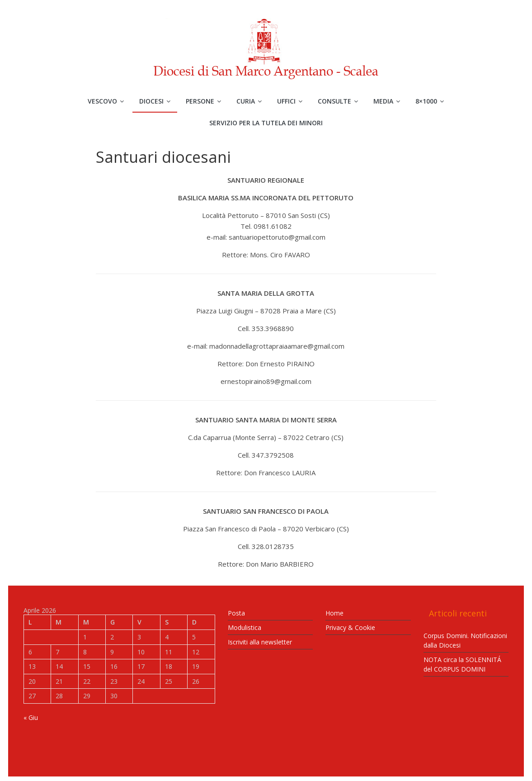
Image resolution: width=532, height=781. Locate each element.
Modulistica (245, 627)
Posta (236, 613)
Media (383, 101)
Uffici (286, 101)
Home (334, 613)
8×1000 (426, 101)
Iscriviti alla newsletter (260, 642)
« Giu (31, 717)
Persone (200, 101)
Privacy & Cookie (350, 627)
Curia (246, 101)
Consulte (334, 101)
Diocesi (151, 101)
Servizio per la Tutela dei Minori (266, 123)
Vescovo (102, 101)
